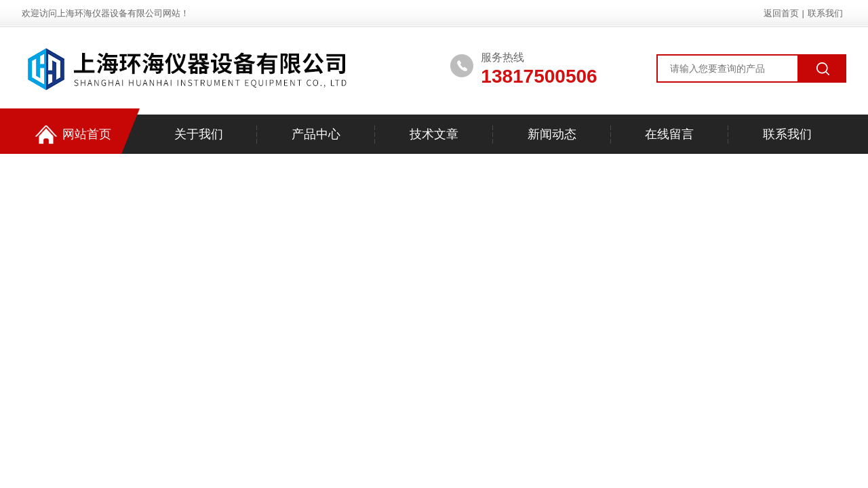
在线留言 (669, 134)
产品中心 (316, 134)
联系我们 (825, 13)
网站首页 (73, 135)
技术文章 (434, 134)
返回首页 (781, 13)
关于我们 (199, 134)
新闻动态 (552, 134)
